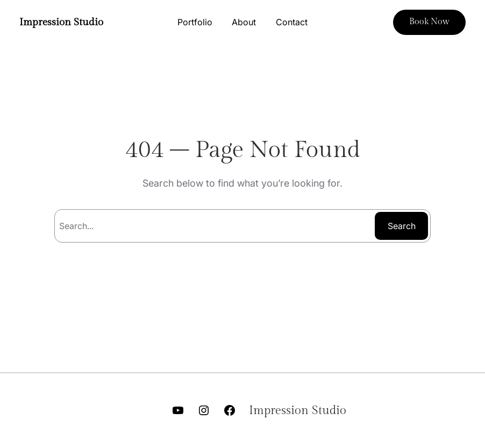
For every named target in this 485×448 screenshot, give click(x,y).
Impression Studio (61, 22)
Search (402, 226)
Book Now (429, 22)
